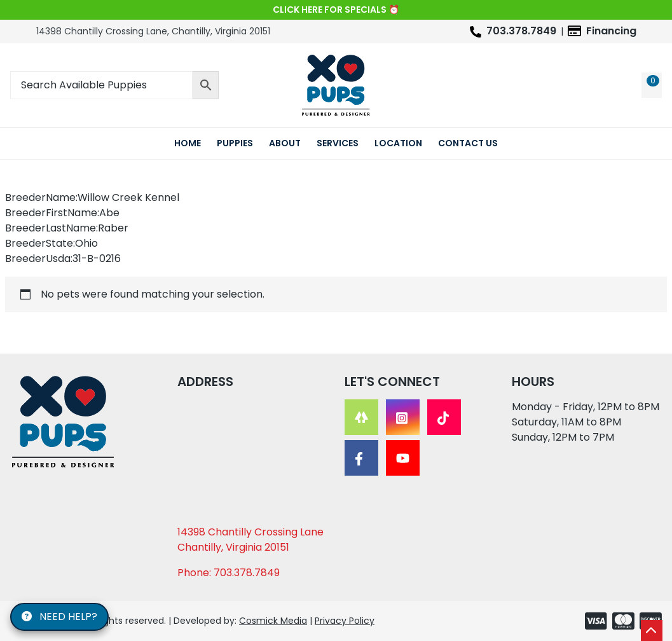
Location (398, 143)
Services (338, 143)
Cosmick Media (273, 621)
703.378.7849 (521, 31)
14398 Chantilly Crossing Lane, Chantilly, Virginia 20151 (153, 31)
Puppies (235, 143)
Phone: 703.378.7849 (229, 573)
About (285, 143)
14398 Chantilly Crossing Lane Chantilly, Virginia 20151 (250, 540)
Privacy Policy (345, 621)
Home (188, 143)
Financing (611, 31)
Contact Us (468, 143)
